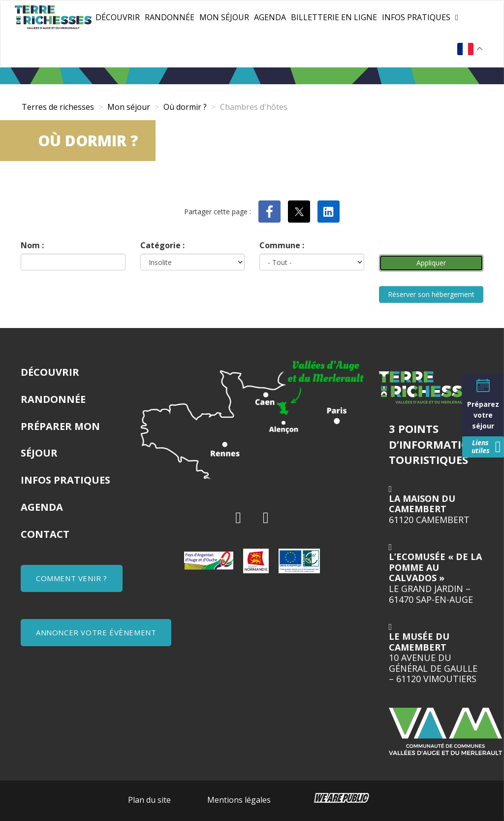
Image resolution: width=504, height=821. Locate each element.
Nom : (32, 245)
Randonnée (170, 17)
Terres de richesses (58, 107)
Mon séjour (224, 17)
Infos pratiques (416, 17)
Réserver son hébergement (431, 294)
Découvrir (118, 17)
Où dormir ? (185, 107)
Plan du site (149, 800)
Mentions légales (239, 800)
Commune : (282, 245)
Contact (45, 534)
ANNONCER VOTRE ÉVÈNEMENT (96, 632)
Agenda (270, 17)
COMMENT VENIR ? (72, 578)
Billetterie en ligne (334, 17)
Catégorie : (162, 245)
